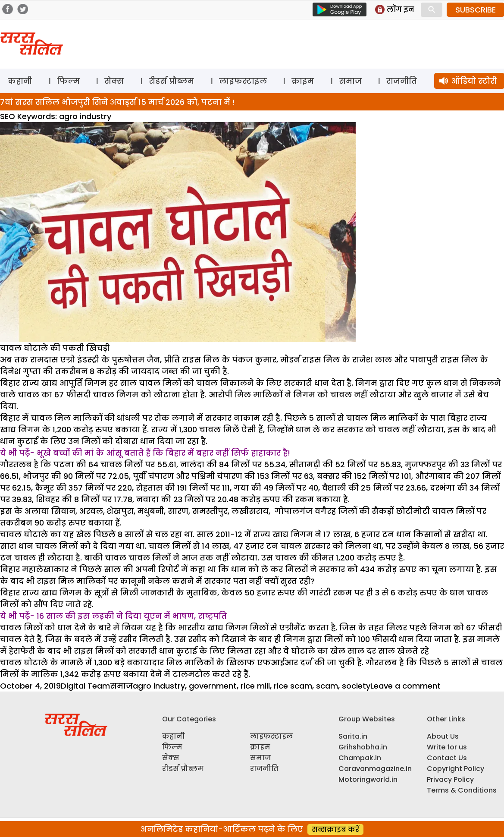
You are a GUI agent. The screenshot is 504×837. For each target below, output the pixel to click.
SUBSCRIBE (476, 10)
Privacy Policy (450, 779)
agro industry (159, 686)
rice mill (255, 686)
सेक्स (114, 81)
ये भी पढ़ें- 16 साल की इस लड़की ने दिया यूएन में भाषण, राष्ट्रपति (113, 616)
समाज (350, 81)
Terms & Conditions (462, 790)
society (356, 686)
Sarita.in (353, 736)
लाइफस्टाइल (243, 81)
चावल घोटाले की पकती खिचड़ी (55, 348)
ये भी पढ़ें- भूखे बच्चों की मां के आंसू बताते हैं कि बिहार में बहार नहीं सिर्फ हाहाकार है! (145, 453)
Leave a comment (405, 686)
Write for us (447, 747)
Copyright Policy (455, 769)
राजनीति (402, 81)
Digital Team (85, 686)
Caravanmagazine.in (375, 769)
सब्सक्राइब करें (335, 829)
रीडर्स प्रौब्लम (171, 81)
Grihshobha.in (363, 747)
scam (327, 686)
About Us (443, 736)
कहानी (20, 81)
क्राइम (303, 81)
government (213, 686)
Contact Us (447, 758)
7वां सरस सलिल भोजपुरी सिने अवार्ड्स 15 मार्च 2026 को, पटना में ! (117, 102)
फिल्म (68, 81)
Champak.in (360, 758)
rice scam (293, 686)
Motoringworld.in (368, 779)
